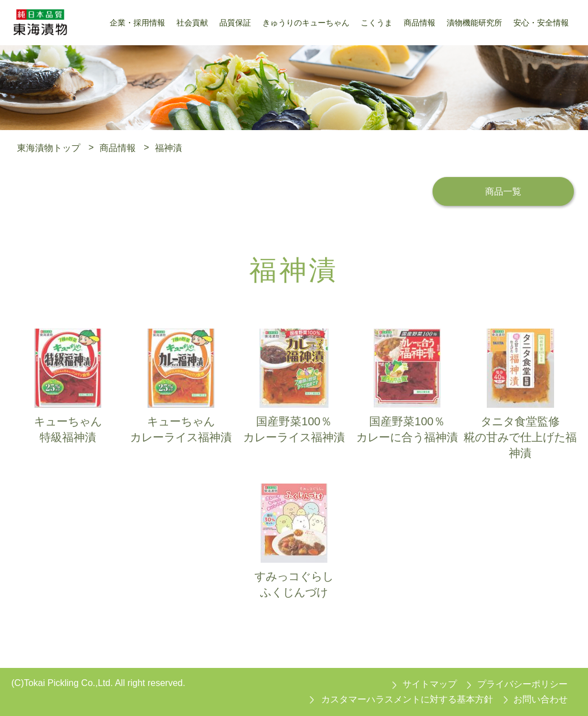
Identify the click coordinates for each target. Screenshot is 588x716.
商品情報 (118, 147)
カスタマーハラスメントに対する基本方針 (407, 699)
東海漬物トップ (49, 147)
